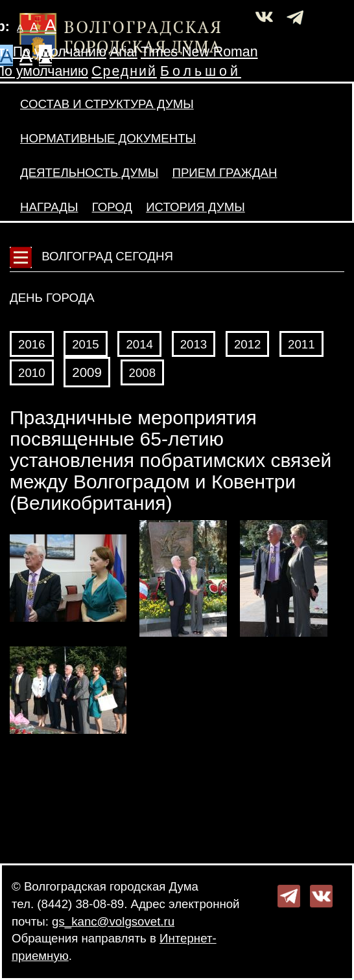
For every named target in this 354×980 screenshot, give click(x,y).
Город (112, 207)
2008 (143, 373)
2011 (301, 344)
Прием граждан (224, 173)
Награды (49, 207)
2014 (139, 344)
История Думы (195, 207)
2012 (248, 344)
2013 (194, 344)
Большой (201, 71)
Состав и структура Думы (107, 104)
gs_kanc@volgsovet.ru (113, 921)
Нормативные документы (108, 138)
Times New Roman (199, 52)
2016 (32, 344)
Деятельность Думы (89, 173)
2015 (86, 344)
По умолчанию (60, 52)
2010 (32, 373)
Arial (124, 52)
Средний (124, 71)
